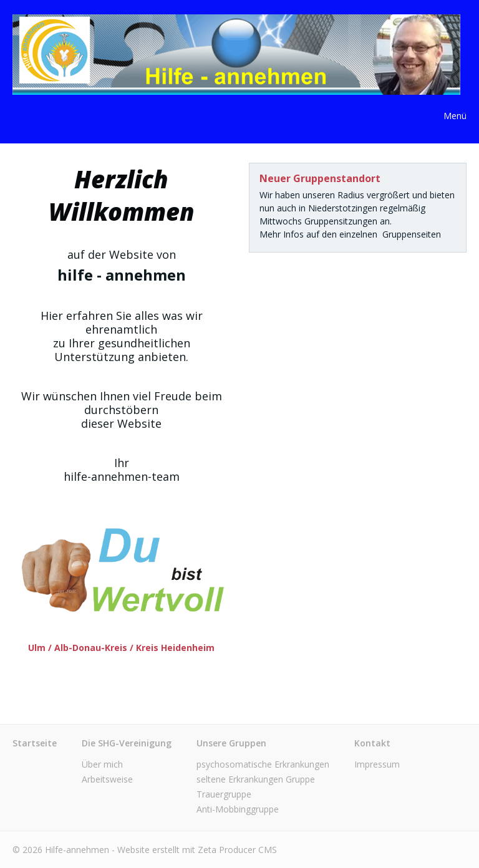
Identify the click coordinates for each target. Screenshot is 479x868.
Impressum (377, 764)
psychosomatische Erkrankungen (263, 764)
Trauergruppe (224, 794)
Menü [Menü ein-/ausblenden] (455, 116)
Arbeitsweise (107, 779)
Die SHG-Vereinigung (127, 743)
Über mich (102, 764)
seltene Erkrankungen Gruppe (256, 779)
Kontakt (372, 743)
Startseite (35, 743)
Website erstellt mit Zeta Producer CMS (197, 850)
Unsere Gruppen (231, 743)
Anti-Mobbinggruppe (238, 809)
